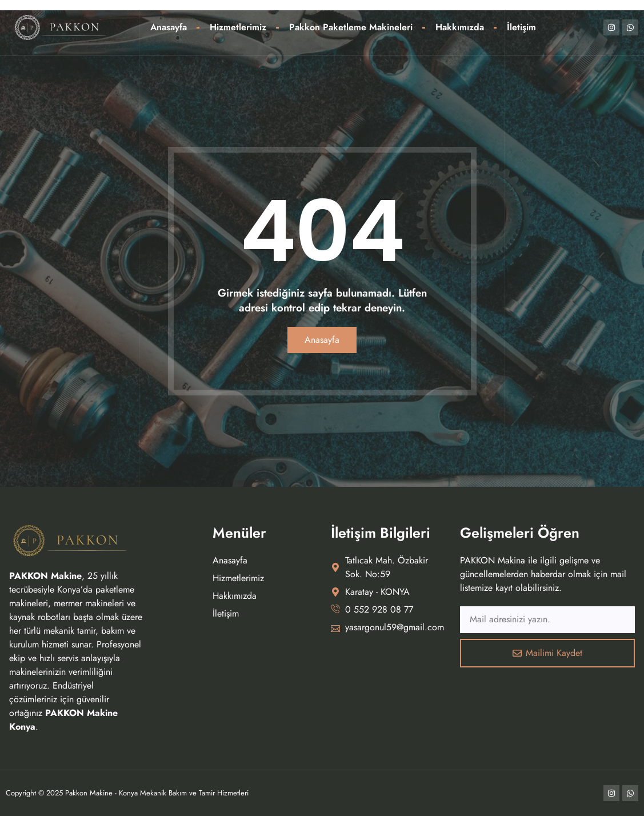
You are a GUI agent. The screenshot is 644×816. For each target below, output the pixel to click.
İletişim (521, 27)
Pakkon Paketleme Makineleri (351, 27)
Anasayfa (169, 27)
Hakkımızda (460, 27)
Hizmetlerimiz (238, 27)
